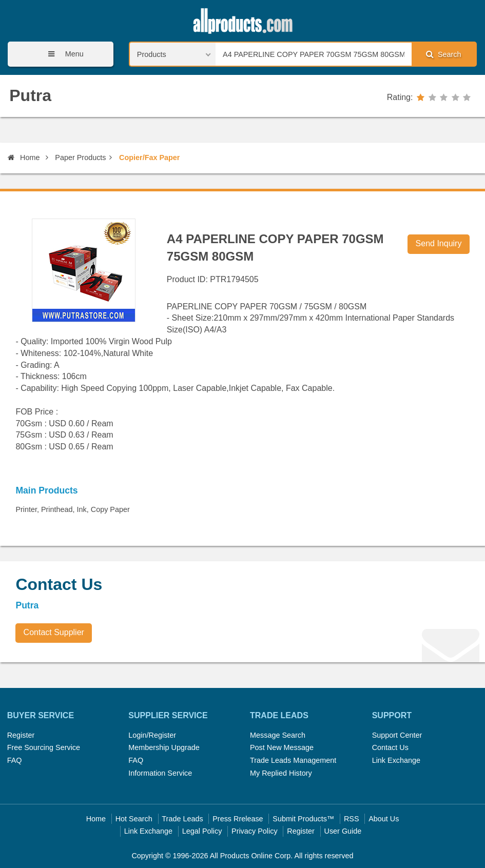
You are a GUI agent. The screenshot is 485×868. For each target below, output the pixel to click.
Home (24, 157)
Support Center (397, 735)
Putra (30, 95)
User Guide (343, 831)
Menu (62, 54)
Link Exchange (396, 760)
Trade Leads (182, 819)
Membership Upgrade (164, 747)
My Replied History (281, 773)
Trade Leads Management (293, 760)
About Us (384, 819)
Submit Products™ (303, 819)
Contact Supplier (54, 632)
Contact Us (390, 747)
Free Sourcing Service (44, 747)
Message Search (278, 735)
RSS (352, 819)
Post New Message (282, 747)
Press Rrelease (238, 819)
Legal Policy (202, 831)
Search (443, 54)
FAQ (15, 760)
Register (21, 735)
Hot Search (134, 819)
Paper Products (80, 157)
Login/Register (152, 735)
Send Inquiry (439, 243)
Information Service (160, 773)
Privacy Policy (255, 831)
